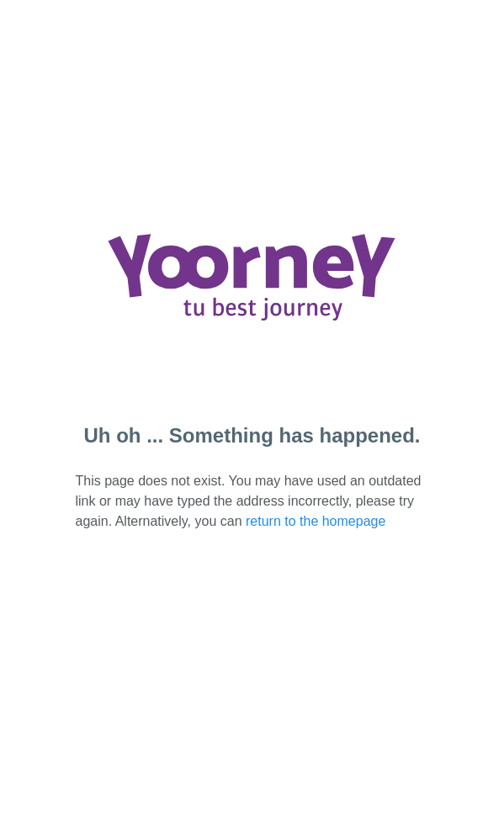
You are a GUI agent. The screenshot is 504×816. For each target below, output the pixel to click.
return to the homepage (316, 521)
